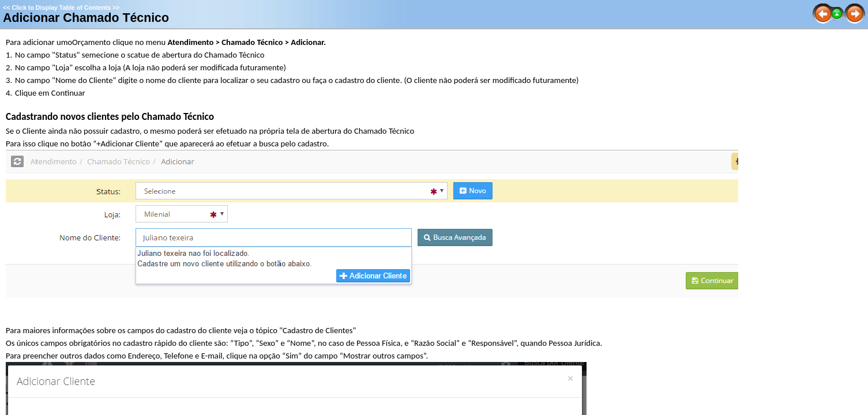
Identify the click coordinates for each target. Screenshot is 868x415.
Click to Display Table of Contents (61, 7)
